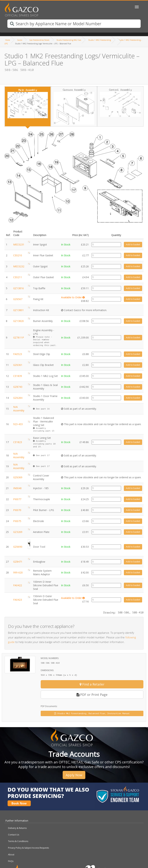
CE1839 (18, 376)
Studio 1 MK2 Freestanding (100, 40)
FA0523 (18, 354)
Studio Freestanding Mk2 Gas (69, 40)
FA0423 (18, 600)
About (11, 855)
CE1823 (18, 442)
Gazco (20, 40)
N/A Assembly (19, 409)
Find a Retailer (92, 684)
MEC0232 (19, 266)
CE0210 (18, 255)
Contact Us (14, 835)
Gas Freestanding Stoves (39, 40)
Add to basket (133, 244)
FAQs (11, 861)
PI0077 (17, 499)
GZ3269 (18, 532)
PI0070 (17, 510)
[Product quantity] (106, 245)
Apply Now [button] (74, 775)
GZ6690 (18, 547)
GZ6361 (18, 365)
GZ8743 (18, 387)
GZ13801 (18, 310)
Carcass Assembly (74, 107)
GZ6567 (18, 299)
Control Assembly (120, 103)
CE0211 (18, 277)
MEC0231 (19, 244)
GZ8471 (18, 562)
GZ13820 (18, 321)
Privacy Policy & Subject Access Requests (28, 848)
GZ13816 (18, 288)
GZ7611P (19, 338)
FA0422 (18, 585)
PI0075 (17, 521)
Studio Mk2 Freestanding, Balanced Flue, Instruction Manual (92, 713)
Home (8, 40)
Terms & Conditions (18, 841)
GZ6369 (18, 477)
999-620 (18, 572)
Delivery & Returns (17, 828)
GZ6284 (18, 398)
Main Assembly (28, 104)
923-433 (18, 424)
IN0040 (17, 488)
